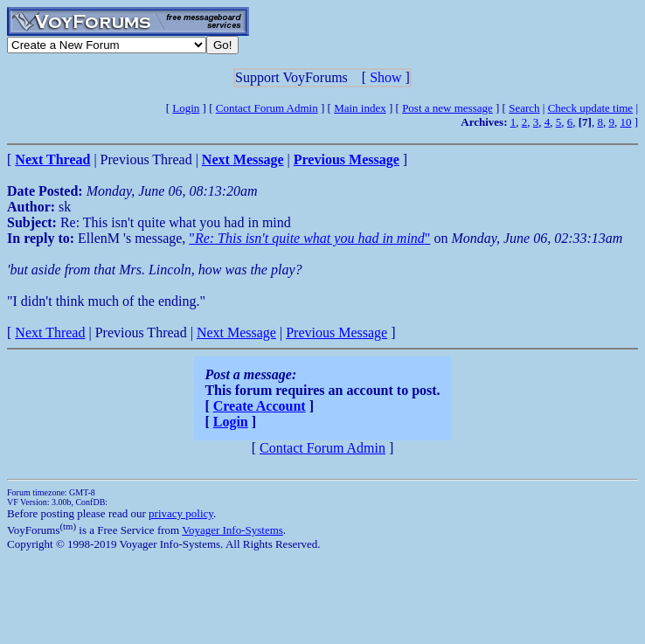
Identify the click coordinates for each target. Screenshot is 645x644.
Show (385, 77)
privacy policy (181, 513)
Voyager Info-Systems (232, 530)
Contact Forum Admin (267, 108)
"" (309, 238)
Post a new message (447, 108)
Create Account (260, 406)
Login (186, 108)
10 (625, 122)
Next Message (236, 332)
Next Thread (50, 332)
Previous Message (336, 332)
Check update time (590, 108)
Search (524, 108)
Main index (360, 108)
